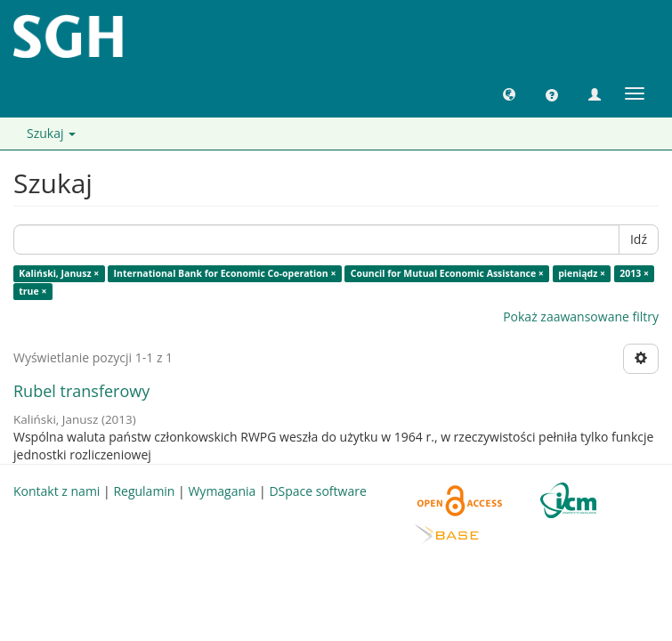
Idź (639, 239)
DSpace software (317, 491)
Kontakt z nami (57, 491)
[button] (509, 93)
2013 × (634, 273)
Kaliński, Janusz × (59, 273)
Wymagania (222, 491)
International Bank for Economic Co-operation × (225, 273)
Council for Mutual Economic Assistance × (447, 273)
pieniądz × (582, 273)
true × (32, 291)
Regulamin (144, 491)
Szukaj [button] (51, 133)
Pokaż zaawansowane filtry (581, 316)
